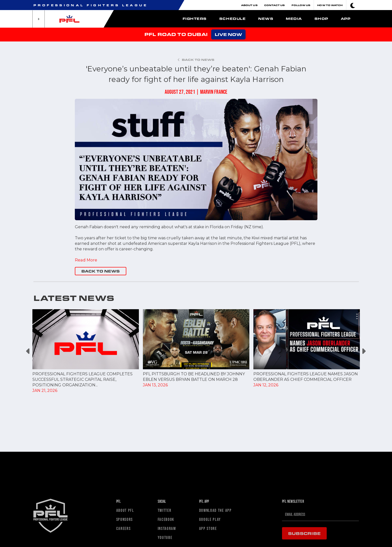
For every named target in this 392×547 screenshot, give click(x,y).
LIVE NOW (228, 34)
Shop (321, 19)
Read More (86, 260)
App (346, 19)
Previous (29, 351)
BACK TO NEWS (101, 271)
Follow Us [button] (301, 5)
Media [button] (294, 19)
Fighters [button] (195, 19)
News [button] (266, 19)
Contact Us (275, 5)
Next (364, 351)
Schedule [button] (232, 19)
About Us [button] (249, 5)
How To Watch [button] (330, 5)
